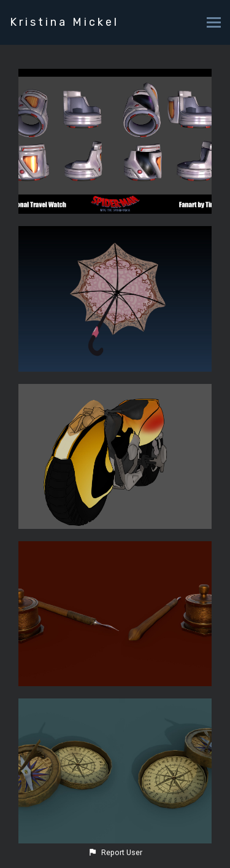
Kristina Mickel (64, 22)
